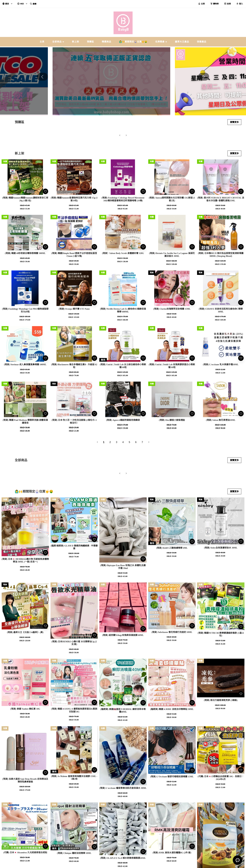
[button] (204, 77)
